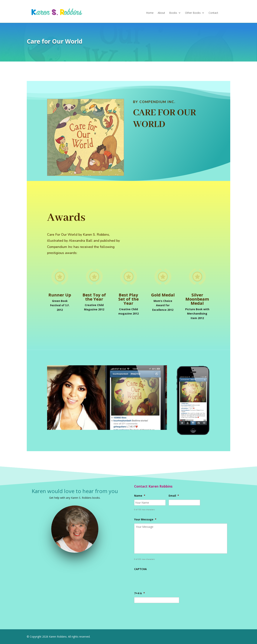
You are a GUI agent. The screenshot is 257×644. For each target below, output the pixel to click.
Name (140, 496)
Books (173, 13)
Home (150, 13)
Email (174, 496)
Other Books (193, 13)
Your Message (145, 519)
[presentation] (163, 580)
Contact (213, 13)
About (161, 13)
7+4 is (140, 593)
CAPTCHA (140, 569)
